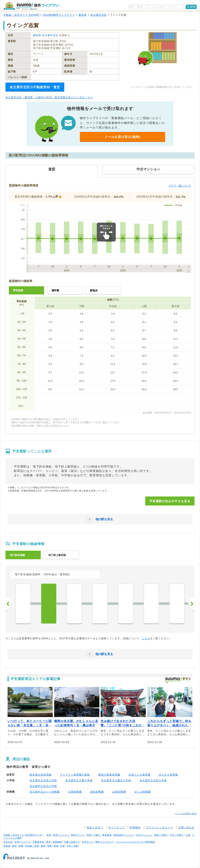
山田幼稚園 (119, 792)
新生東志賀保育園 (41, 775)
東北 (14, 846)
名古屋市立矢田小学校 (43, 780)
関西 (50, 846)
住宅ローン (88, 842)
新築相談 (57, 842)
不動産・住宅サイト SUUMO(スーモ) (23, 835)
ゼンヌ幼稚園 (142, 792)
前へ (9, 604)
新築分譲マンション (124, 835)
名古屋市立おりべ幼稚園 (45, 792)
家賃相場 (107, 835)
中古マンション (144, 835)
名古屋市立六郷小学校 (79, 780)
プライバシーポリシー (159, 827)
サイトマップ (116, 827)
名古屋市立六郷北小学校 (116, 780)
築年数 (55, 290)
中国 (62, 846)
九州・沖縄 (72, 846)
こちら (146, 638)
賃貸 (49, 835)
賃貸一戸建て (94, 835)
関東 (21, 846)
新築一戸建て (161, 835)
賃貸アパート (78, 835)
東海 (43, 846)
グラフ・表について (180, 186)
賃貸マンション (61, 835)
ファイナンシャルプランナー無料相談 (135, 842)
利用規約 (135, 827)
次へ (191, 604)
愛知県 (83, 15)
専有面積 (18, 290)
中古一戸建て (177, 835)
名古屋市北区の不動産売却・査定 (35, 87)
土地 (188, 835)
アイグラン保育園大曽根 (75, 775)
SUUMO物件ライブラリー (59, 15)
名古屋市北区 (99, 15)
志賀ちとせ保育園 (139, 775)
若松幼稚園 (97, 792)
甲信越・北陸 (32, 846)
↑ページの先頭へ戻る (186, 814)
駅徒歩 (94, 290)
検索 (193, 7)
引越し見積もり (72, 842)
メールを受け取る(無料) (122, 137)
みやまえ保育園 (168, 775)
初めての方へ (95, 827)
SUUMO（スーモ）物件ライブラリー (32, 6)
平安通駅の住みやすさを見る (170, 501)
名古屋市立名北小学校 (43, 786)
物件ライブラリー (105, 842)
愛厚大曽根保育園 (109, 775)
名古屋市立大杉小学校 (153, 780)
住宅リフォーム (23, 842)
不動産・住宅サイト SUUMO (21, 15)
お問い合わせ (186, 827)
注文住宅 (8, 842)
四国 (56, 846)
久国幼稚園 (75, 792)
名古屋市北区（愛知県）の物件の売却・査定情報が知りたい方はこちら (49, 97)
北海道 (7, 846)
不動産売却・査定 (42, 842)
